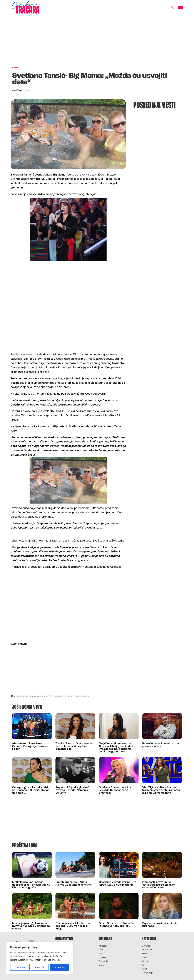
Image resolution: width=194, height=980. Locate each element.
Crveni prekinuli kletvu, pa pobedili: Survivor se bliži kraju (73, 926)
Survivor (60, 946)
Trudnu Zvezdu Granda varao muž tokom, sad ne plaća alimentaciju (75, 746)
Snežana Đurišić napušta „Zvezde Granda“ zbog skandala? (115, 790)
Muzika (102, 958)
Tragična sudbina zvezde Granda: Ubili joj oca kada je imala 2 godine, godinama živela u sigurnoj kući (117, 748)
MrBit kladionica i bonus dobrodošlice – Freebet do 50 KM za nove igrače (31, 885)
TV (143, 965)
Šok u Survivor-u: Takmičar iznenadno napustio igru (117, 925)
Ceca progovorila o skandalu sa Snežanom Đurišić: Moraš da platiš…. (31, 790)
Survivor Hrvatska (66, 954)
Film (101, 950)
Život (144, 969)
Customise (20, 967)
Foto (101, 954)
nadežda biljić (50, 696)
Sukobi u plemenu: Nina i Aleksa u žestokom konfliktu (74, 884)
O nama (146, 946)
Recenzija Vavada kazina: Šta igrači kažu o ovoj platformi (118, 884)
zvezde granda (82, 696)
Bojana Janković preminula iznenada (160, 925)
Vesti (101, 965)
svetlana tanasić (66, 696)
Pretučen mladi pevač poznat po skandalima (161, 745)
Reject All (40, 967)
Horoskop (147, 973)
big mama (38, 696)
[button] (173, 8)
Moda (145, 961)
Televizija (103, 961)
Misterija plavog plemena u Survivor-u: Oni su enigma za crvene (31, 926)
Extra (145, 954)
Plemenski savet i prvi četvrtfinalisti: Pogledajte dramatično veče (159, 885)
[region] (39, 958)
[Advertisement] (97, 41)
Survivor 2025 (63, 950)
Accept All (59, 967)
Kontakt (103, 946)
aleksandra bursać (23, 696)
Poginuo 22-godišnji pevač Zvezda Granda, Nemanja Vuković (72, 790)
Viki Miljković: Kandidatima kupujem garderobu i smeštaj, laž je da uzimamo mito (162, 790)
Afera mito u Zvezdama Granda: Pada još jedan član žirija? (30, 746)
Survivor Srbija (64, 958)
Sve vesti (147, 950)
